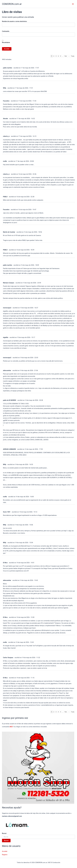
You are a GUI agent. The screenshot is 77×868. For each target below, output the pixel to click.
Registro (5, 855)
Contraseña (6, 31)
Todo (73, 56)
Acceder (5, 851)
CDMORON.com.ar (12, 4)
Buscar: (4, 833)
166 (66, 56)
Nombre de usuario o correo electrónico (14, 21)
